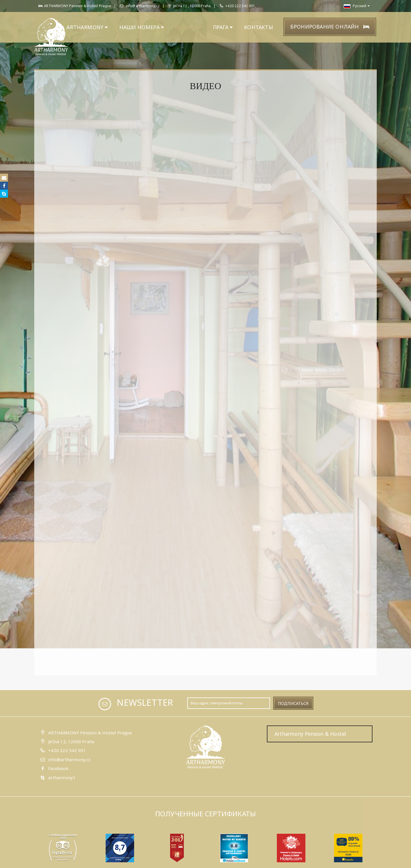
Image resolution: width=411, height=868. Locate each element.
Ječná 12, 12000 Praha (71, 741)
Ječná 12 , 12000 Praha (190, 6)
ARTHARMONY (87, 27)
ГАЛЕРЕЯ (188, 27)
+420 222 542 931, (241, 6)
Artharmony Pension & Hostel (310, 734)
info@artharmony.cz (140, 6)
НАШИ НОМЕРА (142, 27)
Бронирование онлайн (330, 27)
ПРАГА (223, 27)
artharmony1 (62, 777)
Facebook (58, 768)
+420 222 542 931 (67, 750)
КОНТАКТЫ (258, 27)
